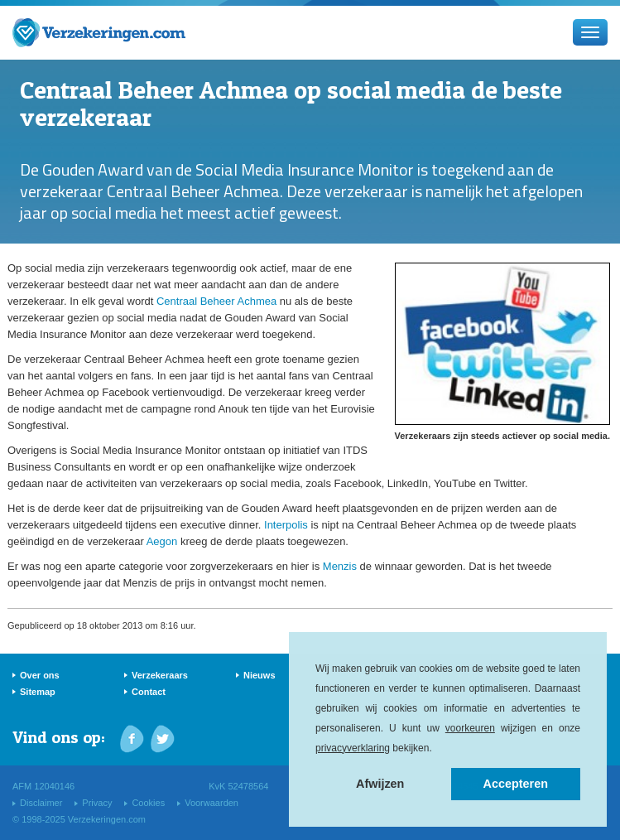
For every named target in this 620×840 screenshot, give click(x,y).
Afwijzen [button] (380, 784)
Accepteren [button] (516, 784)
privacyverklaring (353, 748)
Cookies (148, 803)
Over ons (40, 675)
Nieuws (260, 675)
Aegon (162, 541)
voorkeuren (470, 728)
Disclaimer (41, 803)
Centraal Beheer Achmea (216, 301)
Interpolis (286, 525)
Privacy (97, 803)
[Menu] (590, 32)
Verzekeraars (160, 675)
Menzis (340, 566)
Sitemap (38, 692)
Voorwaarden (211, 803)
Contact (149, 692)
